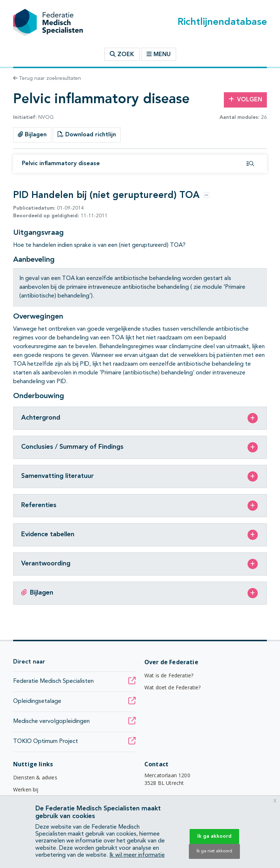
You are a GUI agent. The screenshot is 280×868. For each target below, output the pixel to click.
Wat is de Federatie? (169, 675)
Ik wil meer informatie (137, 855)
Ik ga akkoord (214, 836)
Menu (159, 54)
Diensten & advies (35, 777)
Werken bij (26, 789)
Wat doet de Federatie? (173, 687)
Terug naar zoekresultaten (47, 78)
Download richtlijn (87, 135)
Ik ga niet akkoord (214, 851)
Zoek (122, 54)
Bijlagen (32, 135)
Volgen (245, 100)
